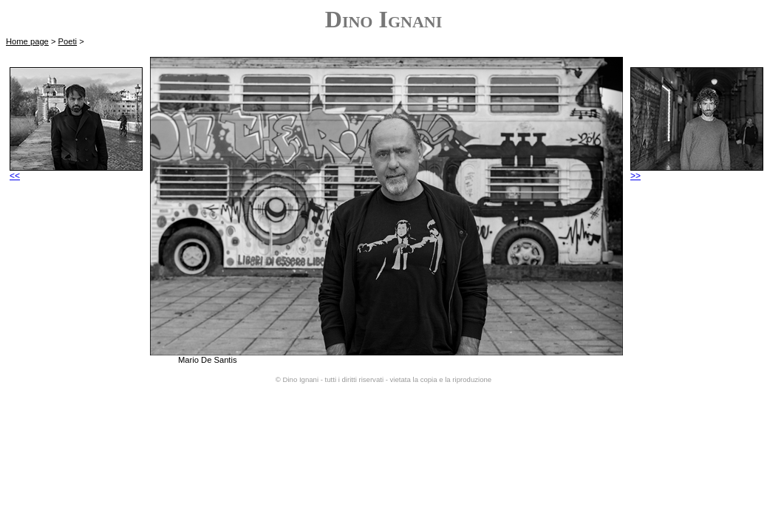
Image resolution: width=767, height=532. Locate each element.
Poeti (68, 41)
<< (76, 172)
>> (697, 172)
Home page (27, 41)
